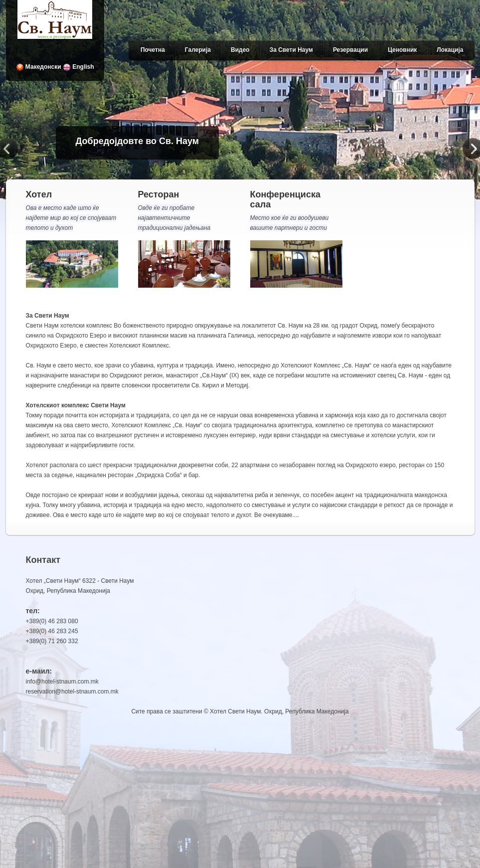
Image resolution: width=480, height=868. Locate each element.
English (79, 67)
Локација (450, 50)
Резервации (350, 50)
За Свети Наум (291, 50)
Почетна (153, 50)
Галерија (198, 50)
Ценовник (402, 50)
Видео (240, 50)
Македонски (39, 67)
